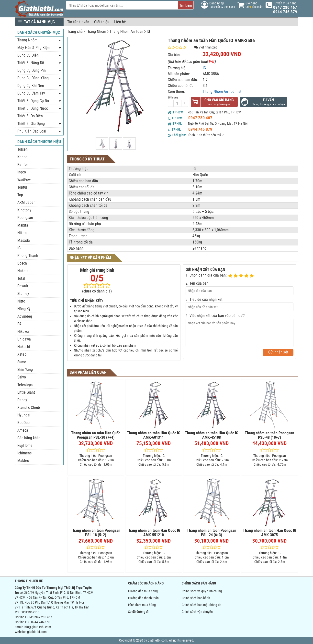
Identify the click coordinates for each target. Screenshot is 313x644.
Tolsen (22, 149)
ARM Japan (26, 202)
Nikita (22, 233)
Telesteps (25, 385)
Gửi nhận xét (278, 352)
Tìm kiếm (186, 5)
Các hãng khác (29, 438)
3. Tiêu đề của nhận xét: (205, 299)
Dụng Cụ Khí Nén (31, 86)
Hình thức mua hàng (142, 605)
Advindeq (25, 316)
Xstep (22, 354)
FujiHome (25, 445)
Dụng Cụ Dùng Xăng (33, 78)
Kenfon (23, 164)
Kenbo (22, 157)
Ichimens (24, 453)
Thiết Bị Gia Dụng (31, 124)
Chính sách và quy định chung (202, 591)
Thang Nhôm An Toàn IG (222, 91)
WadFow (24, 180)
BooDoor (24, 423)
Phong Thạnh (28, 256)
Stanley (23, 294)
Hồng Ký (24, 309)
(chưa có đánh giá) (97, 291)
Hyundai (24, 415)
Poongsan (25, 218)
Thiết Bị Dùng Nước (33, 108)
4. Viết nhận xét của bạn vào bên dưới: (216, 316)
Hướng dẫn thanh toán (143, 598)
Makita (23, 225)
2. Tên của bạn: (198, 283)
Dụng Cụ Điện (28, 55)
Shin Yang (25, 370)
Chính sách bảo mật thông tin (201, 605)
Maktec (23, 461)
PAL (20, 324)
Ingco (22, 172)
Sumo (22, 362)
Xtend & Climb (29, 407)
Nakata (23, 271)
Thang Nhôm (96, 31)
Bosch (22, 263)
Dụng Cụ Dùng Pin (32, 70)
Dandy (22, 400)
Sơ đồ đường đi (138, 612)
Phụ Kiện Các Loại (32, 131)
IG (148, 31)
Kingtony (24, 210)
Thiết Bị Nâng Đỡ (31, 63)
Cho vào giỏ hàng (219, 100)
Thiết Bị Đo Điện (30, 116)
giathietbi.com (37, 632)
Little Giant (26, 392)
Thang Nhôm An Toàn (126, 31)
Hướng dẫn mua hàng (143, 591)
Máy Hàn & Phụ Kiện (34, 48)
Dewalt (23, 286)
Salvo (22, 377)
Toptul (22, 187)
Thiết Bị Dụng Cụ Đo (33, 101)
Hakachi (24, 347)
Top (20, 195)
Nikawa (23, 332)
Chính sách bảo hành (196, 598)
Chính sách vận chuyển (197, 612)
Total (21, 278)
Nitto (21, 301)
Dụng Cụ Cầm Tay (31, 93)
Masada (24, 240)
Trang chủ (75, 31)
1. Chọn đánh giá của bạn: (206, 275)
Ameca (23, 430)
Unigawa (24, 339)
